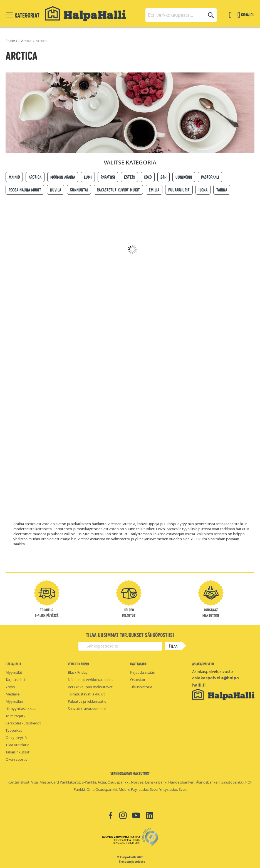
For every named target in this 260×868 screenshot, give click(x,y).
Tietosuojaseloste (132, 862)
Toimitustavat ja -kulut (86, 694)
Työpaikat (14, 730)
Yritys (10, 687)
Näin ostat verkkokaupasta (90, 680)
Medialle (13, 694)
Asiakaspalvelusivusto (212, 671)
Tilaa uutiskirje (17, 745)
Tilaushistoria (141, 687)
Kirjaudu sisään (143, 672)
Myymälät (14, 672)
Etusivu (12, 41)
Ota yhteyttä (16, 738)
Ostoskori (138, 680)
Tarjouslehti (15, 680)
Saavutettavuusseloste (87, 709)
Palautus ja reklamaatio (87, 701)
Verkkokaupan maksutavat (90, 687)
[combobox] (181, 15)
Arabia (27, 41)
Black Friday (78, 672)
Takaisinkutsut (18, 752)
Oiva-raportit (16, 759)
